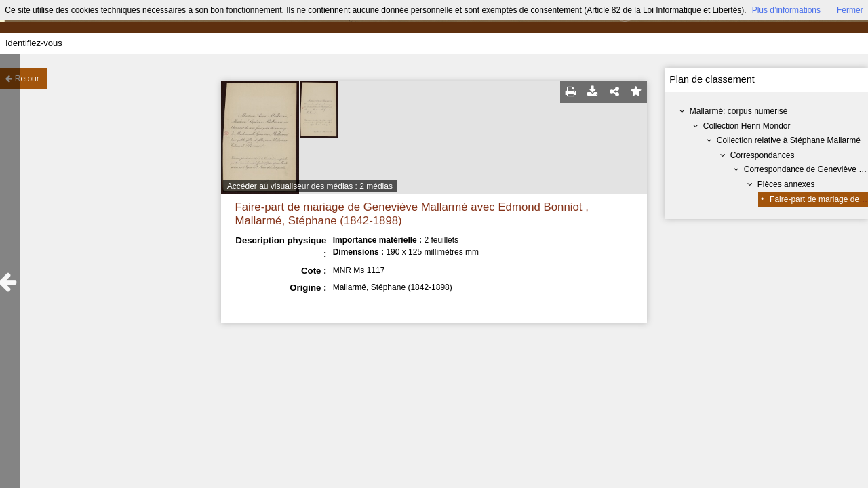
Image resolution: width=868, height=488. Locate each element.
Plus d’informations (786, 10)
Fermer (850, 10)
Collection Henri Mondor (747, 126)
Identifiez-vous (34, 43)
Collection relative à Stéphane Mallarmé (789, 140)
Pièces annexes (786, 184)
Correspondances (763, 155)
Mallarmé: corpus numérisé (739, 111)
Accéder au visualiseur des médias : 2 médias (310, 186)
